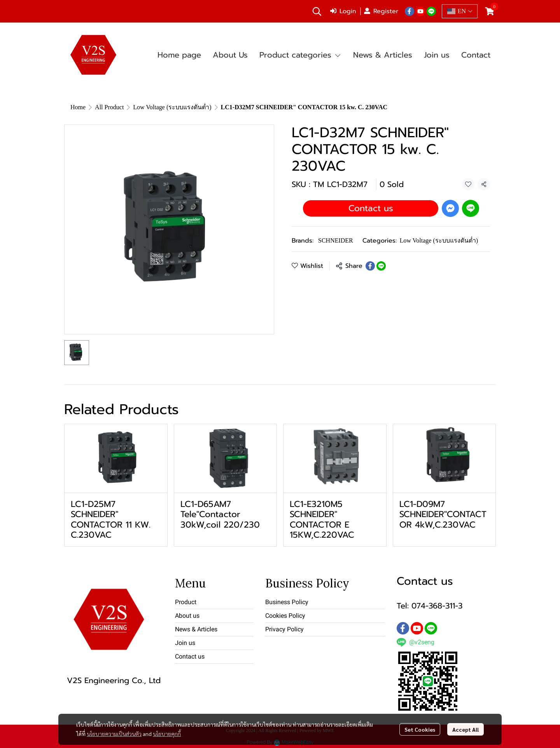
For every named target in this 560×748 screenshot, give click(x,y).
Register (381, 11)
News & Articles (196, 629)
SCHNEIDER (336, 240)
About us (187, 616)
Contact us (371, 208)
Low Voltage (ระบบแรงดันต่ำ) (172, 107)
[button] (317, 11)
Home (78, 107)
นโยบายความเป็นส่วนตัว (114, 734)
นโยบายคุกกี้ (167, 734)
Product (186, 602)
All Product (109, 107)
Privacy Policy (284, 629)
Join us (185, 643)
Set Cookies (420, 729)
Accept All (465, 729)
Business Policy (287, 602)
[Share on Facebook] (370, 266)
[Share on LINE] (381, 266)
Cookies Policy (285, 616)
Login (343, 11)
